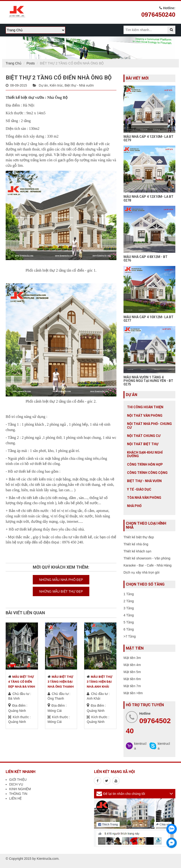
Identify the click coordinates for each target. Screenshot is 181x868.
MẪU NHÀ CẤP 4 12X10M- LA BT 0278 (148, 198)
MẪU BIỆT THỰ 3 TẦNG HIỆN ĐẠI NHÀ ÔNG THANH (61, 682)
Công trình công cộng (147, 473)
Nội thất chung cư (144, 436)
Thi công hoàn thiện (145, 407)
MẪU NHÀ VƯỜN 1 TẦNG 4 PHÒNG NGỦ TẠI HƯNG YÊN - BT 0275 (148, 381)
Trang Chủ (14, 63)
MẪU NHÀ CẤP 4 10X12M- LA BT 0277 (148, 319)
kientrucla (140, 746)
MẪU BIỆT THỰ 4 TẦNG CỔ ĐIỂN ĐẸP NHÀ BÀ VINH (22, 682)
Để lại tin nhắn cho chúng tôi (124, 794)
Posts (31, 63)
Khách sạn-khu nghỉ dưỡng (145, 454)
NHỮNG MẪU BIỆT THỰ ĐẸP (61, 591)
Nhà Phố (134, 506)
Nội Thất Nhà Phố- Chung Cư (149, 426)
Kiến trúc (56, 85)
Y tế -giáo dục (139, 489)
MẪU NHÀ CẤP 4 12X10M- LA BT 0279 (148, 138)
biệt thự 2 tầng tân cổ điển (63, 270)
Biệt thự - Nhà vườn (79, 85)
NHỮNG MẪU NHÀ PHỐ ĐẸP (61, 580)
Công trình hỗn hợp (145, 464)
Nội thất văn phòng (145, 416)
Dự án (43, 85)
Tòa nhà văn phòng (144, 498)
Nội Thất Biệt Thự (143, 444)
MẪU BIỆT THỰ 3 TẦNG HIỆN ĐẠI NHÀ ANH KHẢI (99, 682)
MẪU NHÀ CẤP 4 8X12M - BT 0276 (146, 259)
